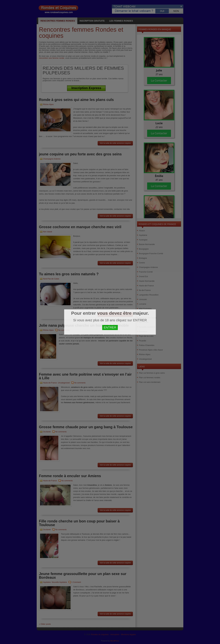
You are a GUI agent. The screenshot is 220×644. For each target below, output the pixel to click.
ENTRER (110, 327)
